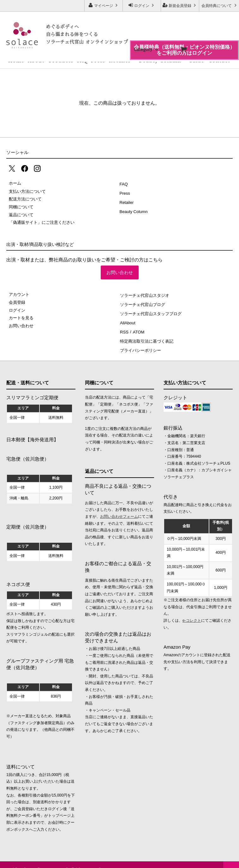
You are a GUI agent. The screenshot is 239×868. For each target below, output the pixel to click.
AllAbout (127, 318)
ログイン (142, 5)
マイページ (104, 5)
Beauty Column (160, 60)
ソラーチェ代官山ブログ (142, 302)
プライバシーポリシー (140, 341)
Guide (196, 60)
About (36, 60)
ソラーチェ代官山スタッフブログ (150, 310)
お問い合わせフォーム (119, 507)
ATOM (137, 326)
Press (98, 60)
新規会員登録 (180, 5)
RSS (124, 326)
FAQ (83, 60)
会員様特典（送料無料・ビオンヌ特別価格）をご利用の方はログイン (184, 36)
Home (16, 60)
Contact (219, 60)
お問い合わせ (120, 272)
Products (61, 60)
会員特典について (220, 5)
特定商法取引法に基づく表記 (146, 333)
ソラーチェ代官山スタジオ (144, 294)
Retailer (120, 60)
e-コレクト (192, 611)
